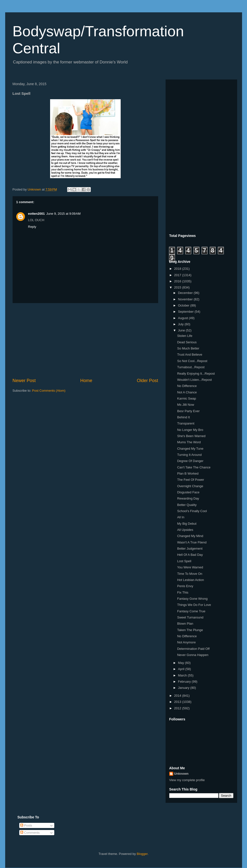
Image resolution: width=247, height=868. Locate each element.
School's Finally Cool (192, 511)
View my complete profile (187, 780)
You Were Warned (190, 567)
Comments (30, 833)
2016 (178, 281)
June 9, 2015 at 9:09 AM (63, 214)
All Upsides (185, 530)
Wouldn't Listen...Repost (194, 380)
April (182, 669)
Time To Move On (190, 574)
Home (86, 381)
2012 (178, 708)
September (186, 312)
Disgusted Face (188, 492)
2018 (178, 269)
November (186, 299)
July (181, 324)
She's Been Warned (191, 436)
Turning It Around (189, 455)
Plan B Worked (188, 473)
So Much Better (188, 348)
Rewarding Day (188, 498)
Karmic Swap (187, 398)
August (183, 318)
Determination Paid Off (193, 649)
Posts (26, 825)
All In (181, 517)
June (182, 330)
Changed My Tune (190, 449)
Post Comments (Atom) (49, 391)
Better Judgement (190, 549)
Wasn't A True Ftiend (192, 542)
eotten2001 (37, 214)
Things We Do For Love (194, 605)
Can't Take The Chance (194, 467)
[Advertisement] (85, 340)
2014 (178, 696)
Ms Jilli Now (186, 405)
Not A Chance (187, 392)
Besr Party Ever (188, 411)
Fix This (183, 592)
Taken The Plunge (190, 630)
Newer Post (24, 381)
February (185, 682)
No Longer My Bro (190, 430)
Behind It (183, 417)
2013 (178, 702)
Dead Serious (187, 342)
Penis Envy (185, 586)
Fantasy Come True (191, 611)
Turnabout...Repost (191, 367)
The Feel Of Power (191, 480)
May (181, 663)
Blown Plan (185, 624)
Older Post (148, 381)
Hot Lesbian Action (190, 580)
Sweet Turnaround (190, 617)
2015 (178, 287)
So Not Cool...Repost (192, 361)
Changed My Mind (190, 536)
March (183, 675)
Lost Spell (184, 561)
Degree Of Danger (190, 461)
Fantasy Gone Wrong (192, 599)
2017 (178, 275)
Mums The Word (189, 442)
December (186, 293)
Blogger (142, 854)
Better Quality (187, 505)
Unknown (181, 774)
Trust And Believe (190, 355)
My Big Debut (187, 524)
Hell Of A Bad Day (190, 555)
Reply (32, 227)
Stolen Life (185, 336)
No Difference (187, 386)
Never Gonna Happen (193, 655)
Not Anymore (186, 642)
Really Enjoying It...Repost (196, 374)
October (184, 305)
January (184, 688)
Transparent (186, 423)
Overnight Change (190, 486)
